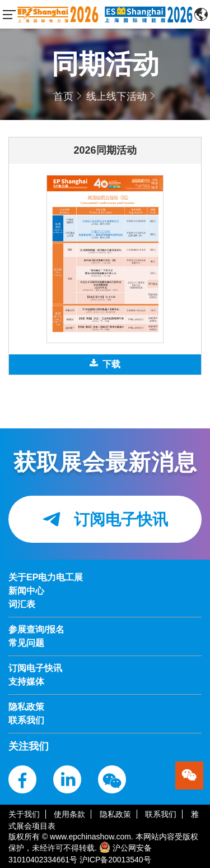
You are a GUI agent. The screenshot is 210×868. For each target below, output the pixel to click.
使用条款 (69, 814)
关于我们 (24, 814)
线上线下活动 (116, 96)
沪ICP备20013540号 (115, 860)
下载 (105, 364)
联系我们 (161, 814)
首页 (63, 96)
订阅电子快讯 (105, 519)
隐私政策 (115, 814)
